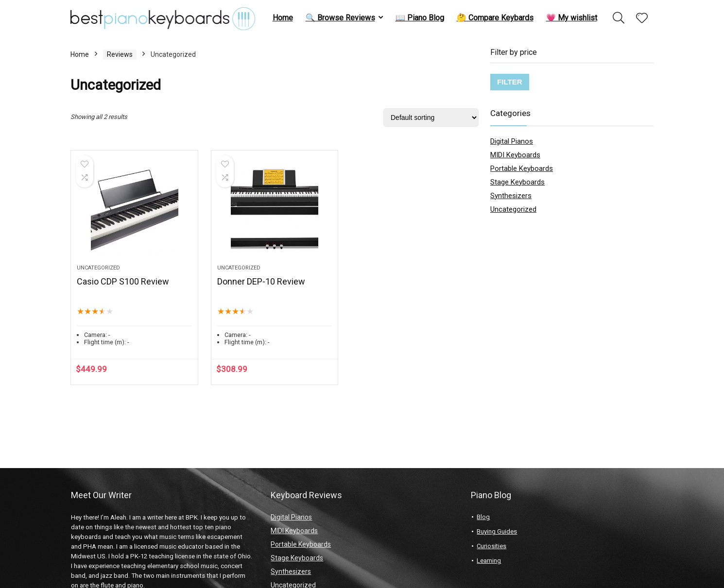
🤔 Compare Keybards (495, 18)
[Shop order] (431, 118)
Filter (510, 82)
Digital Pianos (512, 141)
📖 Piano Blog (420, 18)
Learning (489, 561)
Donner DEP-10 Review (261, 281)
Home (283, 18)
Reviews (120, 54)
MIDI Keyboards (515, 155)
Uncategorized (98, 268)
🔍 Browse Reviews (340, 18)
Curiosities (491, 546)
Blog (483, 517)
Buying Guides (497, 531)
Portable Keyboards (522, 168)
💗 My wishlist (572, 18)
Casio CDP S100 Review (123, 281)
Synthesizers (511, 196)
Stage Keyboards (517, 182)
